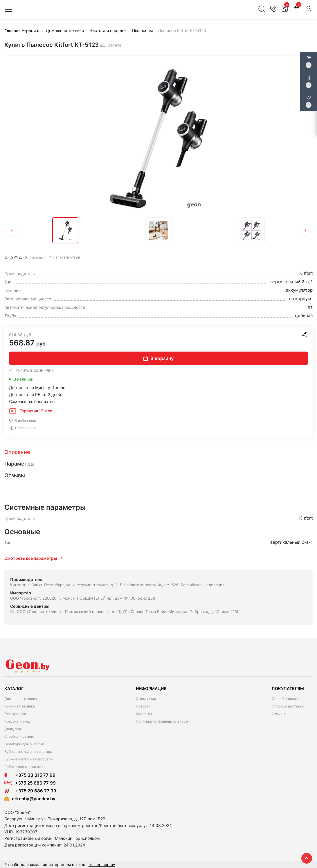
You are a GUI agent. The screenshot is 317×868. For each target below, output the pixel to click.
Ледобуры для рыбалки (24, 744)
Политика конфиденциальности (163, 721)
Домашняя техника (21, 699)
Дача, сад (13, 729)
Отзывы (278, 714)
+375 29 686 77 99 (30, 791)
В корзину (158, 358)
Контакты (144, 714)
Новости (143, 706)
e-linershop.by (102, 865)
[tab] (158, 452)
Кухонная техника (20, 706)
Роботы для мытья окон (25, 767)
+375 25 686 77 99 (35, 783)
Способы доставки (288, 706)
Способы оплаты (286, 699)
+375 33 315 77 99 (30, 775)
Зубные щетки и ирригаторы (28, 752)
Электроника (15, 714)
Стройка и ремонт (19, 736)
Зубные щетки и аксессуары (29, 759)
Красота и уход (17, 721)
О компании (146, 699)
